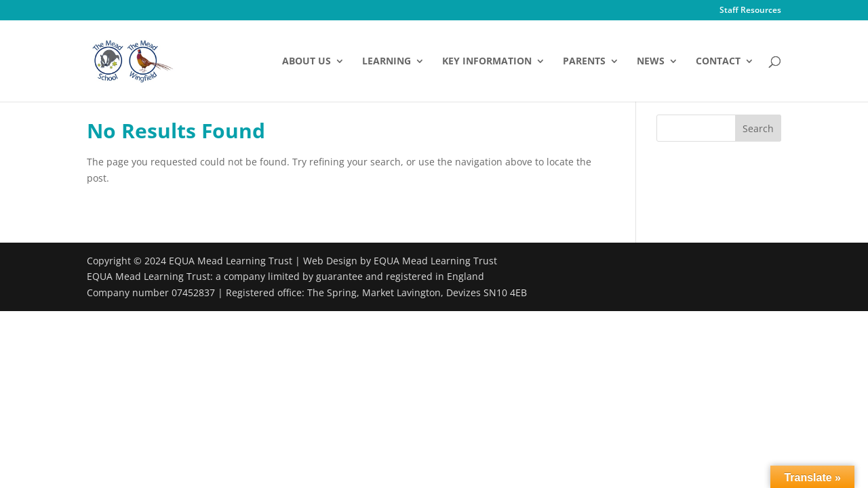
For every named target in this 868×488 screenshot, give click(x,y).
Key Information (487, 62)
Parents (584, 62)
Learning (387, 62)
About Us (307, 62)
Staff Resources (750, 11)
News (651, 62)
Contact (718, 62)
